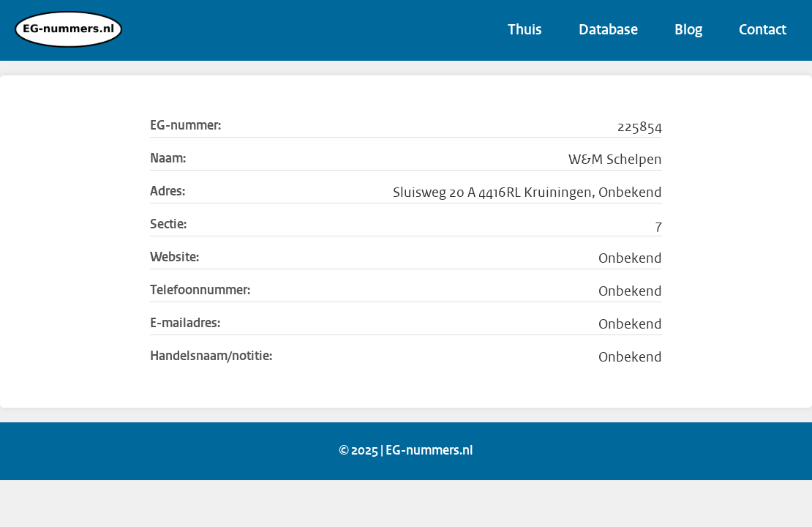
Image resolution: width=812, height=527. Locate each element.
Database (608, 31)
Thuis (525, 31)
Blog (688, 31)
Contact (763, 31)
